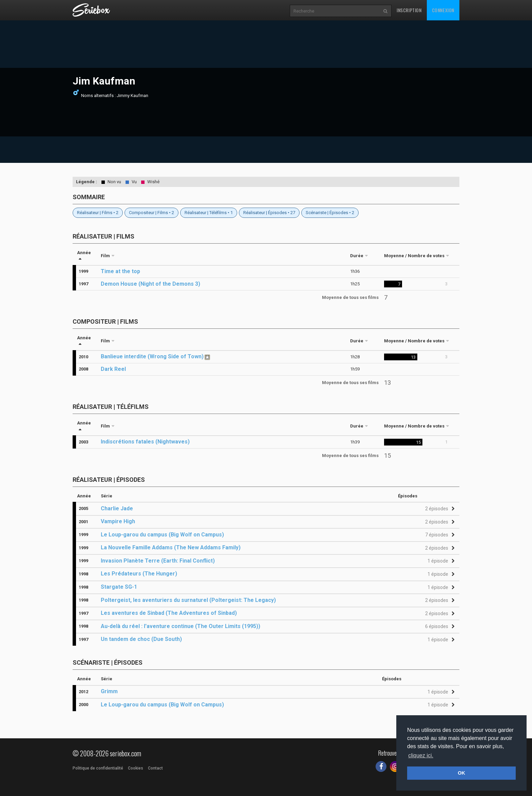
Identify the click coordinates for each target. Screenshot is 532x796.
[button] (439, 509)
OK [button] (461, 773)
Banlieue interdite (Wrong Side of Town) (152, 356)
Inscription (409, 10)
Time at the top (120, 271)
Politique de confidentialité (98, 768)
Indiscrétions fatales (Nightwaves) (145, 442)
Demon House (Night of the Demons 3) (150, 284)
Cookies (136, 768)
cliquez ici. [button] (421, 755)
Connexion (443, 10)
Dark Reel (113, 369)
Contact (155, 768)
